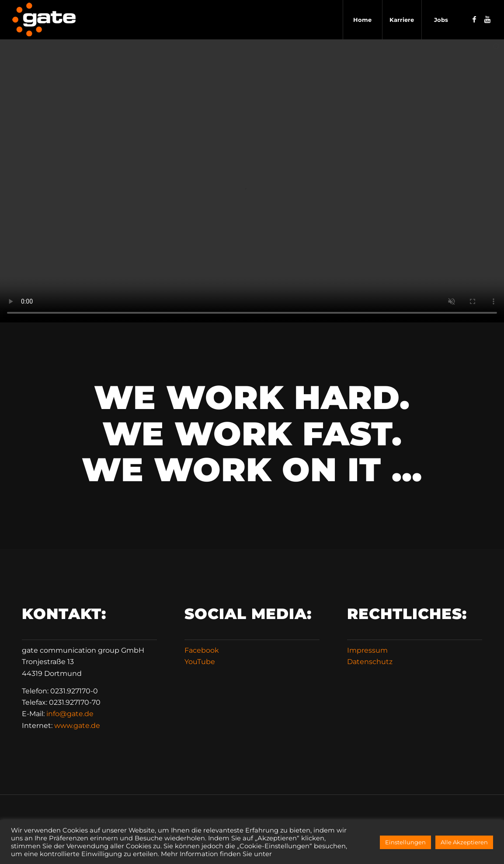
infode (70, 714)
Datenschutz (370, 662)
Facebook (202, 650)
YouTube (200, 662)
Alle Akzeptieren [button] (464, 842)
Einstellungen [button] (405, 842)
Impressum (367, 650)
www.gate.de (77, 726)
